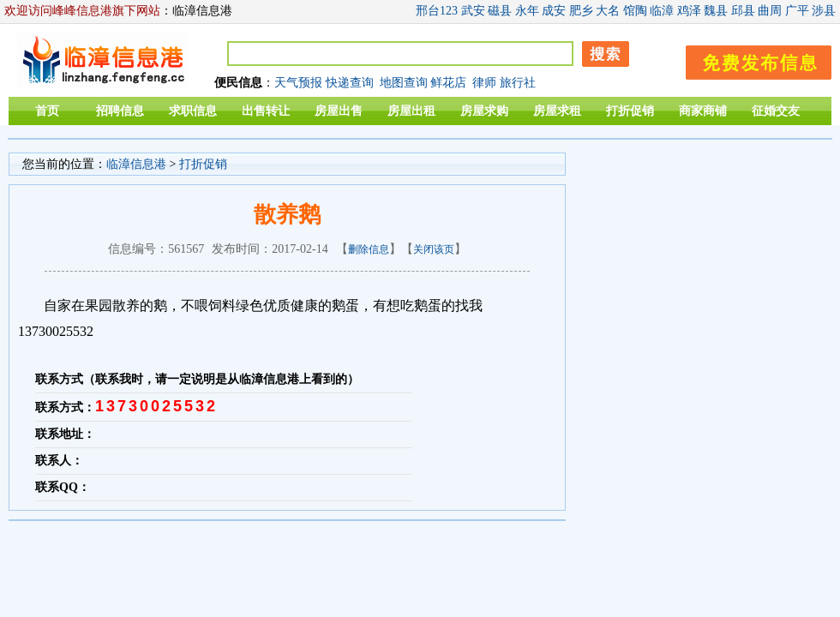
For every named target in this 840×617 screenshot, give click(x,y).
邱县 (743, 11)
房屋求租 (557, 111)
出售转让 (266, 111)
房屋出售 (339, 111)
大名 (608, 11)
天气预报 (298, 83)
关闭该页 (434, 249)
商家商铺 (703, 111)
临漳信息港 (136, 164)
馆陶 (635, 11)
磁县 (500, 11)
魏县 (716, 11)
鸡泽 (689, 11)
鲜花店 (448, 83)
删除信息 (369, 249)
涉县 (824, 11)
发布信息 (750, 60)
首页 (47, 111)
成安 (554, 11)
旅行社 (518, 83)
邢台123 (437, 11)
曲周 (770, 11)
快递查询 (350, 83)
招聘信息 (120, 111)
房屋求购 (484, 111)
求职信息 (193, 111)
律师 (484, 83)
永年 (527, 11)
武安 (473, 11)
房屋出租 (411, 111)
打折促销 (630, 111)
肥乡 (581, 11)
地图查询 (404, 83)
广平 (797, 11)
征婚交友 (776, 111)
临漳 (662, 11)
